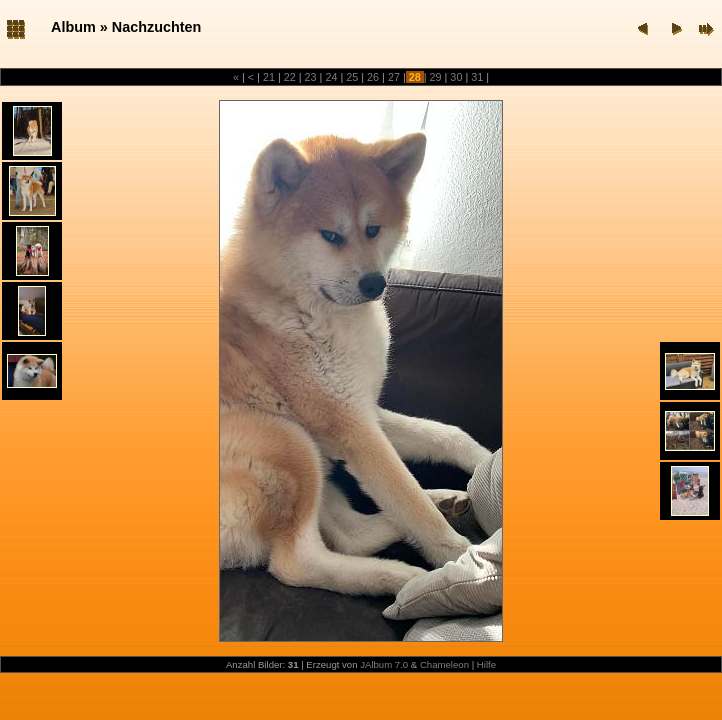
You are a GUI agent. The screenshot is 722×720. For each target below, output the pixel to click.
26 (373, 77)
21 (269, 77)
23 (311, 77)
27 (394, 77)
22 (290, 77)
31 (477, 77)
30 (456, 77)
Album (73, 27)
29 (436, 77)
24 (331, 77)
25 (352, 77)
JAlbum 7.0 (384, 664)
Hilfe (486, 664)
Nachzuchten (157, 27)
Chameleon (444, 664)
